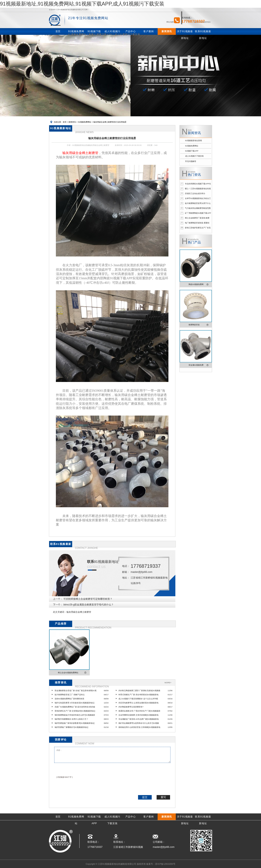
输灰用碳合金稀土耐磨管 (79, 612)
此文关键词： (60, 612)
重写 (163, 797)
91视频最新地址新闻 (194, 141)
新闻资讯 (72, 122)
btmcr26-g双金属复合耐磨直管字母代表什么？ (88, 605)
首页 (65, 122)
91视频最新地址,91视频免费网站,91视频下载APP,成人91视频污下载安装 (82, 4)
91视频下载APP (192, 151)
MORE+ (168, 683)
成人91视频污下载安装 (194, 156)
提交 (145, 797)
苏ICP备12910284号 (165, 864)
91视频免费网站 (85, 122)
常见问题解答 (191, 161)
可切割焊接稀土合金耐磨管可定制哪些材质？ (88, 599)
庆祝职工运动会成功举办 (195, 194)
